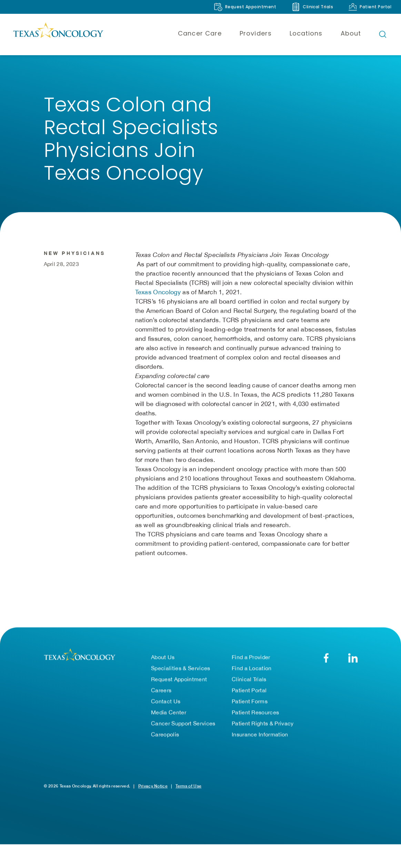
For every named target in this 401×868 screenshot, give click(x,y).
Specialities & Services (181, 668)
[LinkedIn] (353, 658)
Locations (306, 33)
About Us (163, 657)
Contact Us (166, 701)
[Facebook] (326, 658)
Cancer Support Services (183, 723)
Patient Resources (255, 712)
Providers (256, 33)
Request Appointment (179, 679)
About (351, 33)
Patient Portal (249, 690)
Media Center (169, 712)
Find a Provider (251, 657)
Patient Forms (250, 701)
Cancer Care (200, 33)
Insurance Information (260, 734)
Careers (161, 690)
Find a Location (252, 668)
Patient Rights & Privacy (263, 723)
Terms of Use (188, 786)
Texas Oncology (158, 292)
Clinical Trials (249, 679)
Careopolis (165, 734)
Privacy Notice (153, 786)
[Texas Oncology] (58, 34)
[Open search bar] (383, 34)
